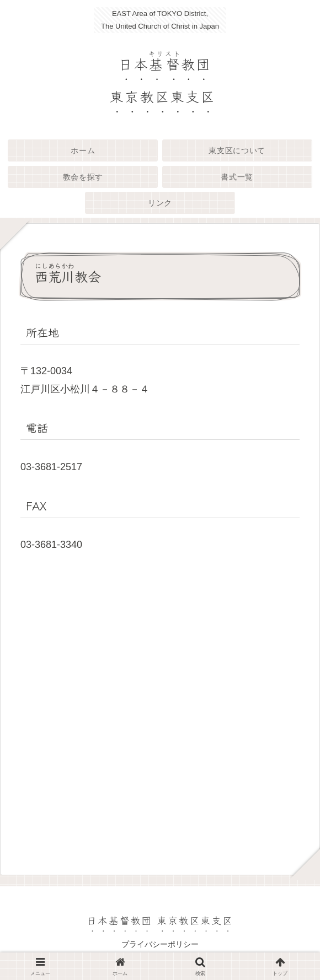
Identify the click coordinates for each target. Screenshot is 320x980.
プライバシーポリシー (160, 944)
